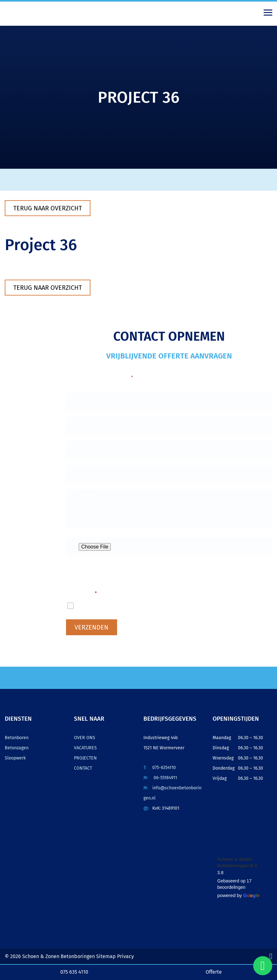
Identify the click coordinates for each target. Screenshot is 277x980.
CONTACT (83, 768)
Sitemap (107, 956)
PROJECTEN (85, 758)
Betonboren (17, 738)
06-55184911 (165, 778)
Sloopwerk (15, 758)
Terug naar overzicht (48, 208)
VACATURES (85, 748)
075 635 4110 (69, 972)
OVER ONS (84, 738)
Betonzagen (17, 748)
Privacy (125, 956)
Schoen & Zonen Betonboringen (59, 956)
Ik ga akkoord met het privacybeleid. (131, 607)
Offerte (208, 972)
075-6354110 (164, 768)
